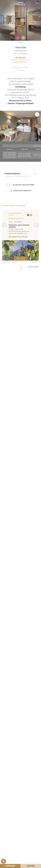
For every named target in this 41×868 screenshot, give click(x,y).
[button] (4, 861)
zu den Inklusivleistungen (24, 185)
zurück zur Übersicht (22, 191)
